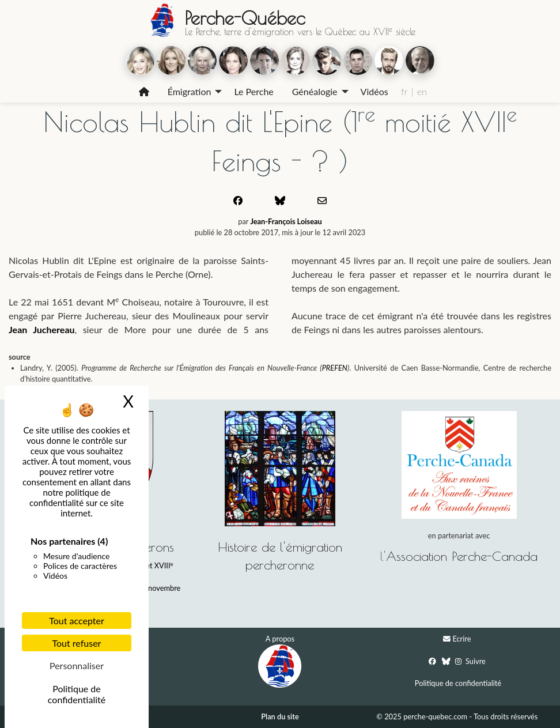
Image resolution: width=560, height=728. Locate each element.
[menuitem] (144, 92)
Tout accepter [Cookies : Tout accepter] (77, 621)
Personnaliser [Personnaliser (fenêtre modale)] (77, 665)
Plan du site (280, 716)
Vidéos (374, 91)
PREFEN (335, 368)
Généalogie (315, 91)
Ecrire (461, 639)
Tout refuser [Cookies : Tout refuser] (77, 643)
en (422, 91)
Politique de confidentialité (458, 683)
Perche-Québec (245, 18)
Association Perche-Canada (462, 556)
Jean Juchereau (42, 329)
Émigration (190, 91)
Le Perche (253, 91)
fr (404, 91)
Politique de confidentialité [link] (77, 694)
